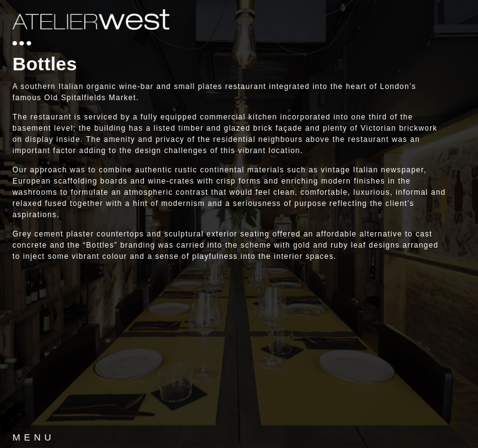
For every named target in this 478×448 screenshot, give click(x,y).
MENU (34, 437)
